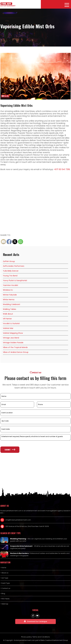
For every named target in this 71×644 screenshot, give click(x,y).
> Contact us (5, 588)
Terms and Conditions (41, 637)
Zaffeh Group (9, 261)
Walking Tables (10, 309)
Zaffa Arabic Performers (14, 266)
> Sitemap (4, 604)
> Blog (3, 593)
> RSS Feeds (5, 599)
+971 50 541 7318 (62, 169)
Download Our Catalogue (35, 621)
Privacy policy (26, 637)
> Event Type (5, 583)
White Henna (9, 300)
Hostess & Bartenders (19, 553)
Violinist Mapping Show (13, 333)
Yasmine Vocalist (11, 285)
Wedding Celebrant (12, 304)
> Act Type (4, 578)
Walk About (8, 314)
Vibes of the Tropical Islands (15, 347)
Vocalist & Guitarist (11, 323)
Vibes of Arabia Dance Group (16, 352)
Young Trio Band (10, 276)
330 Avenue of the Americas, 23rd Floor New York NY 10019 (27, 526)
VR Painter (7, 319)
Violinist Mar (8, 328)
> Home (3, 568)
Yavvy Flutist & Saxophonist (15, 280)
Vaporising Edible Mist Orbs (16, 105)
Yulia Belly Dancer (11, 271)
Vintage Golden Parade (13, 343)
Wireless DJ (8, 290)
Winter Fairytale (10, 295)
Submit (10, 450)
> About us (4, 573)
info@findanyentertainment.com (18, 520)
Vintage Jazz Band (11, 338)
